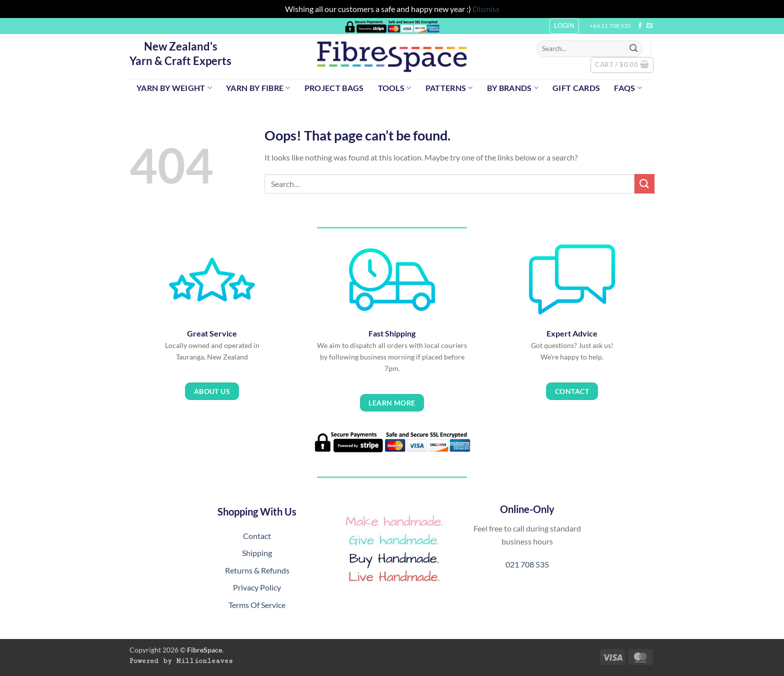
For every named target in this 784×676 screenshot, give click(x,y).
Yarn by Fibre (258, 88)
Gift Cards (576, 88)
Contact (257, 536)
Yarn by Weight (174, 88)
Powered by (181, 661)
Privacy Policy (257, 587)
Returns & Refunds (257, 570)
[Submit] (633, 48)
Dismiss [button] (486, 9)
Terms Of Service (257, 605)
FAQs (628, 88)
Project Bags (334, 88)
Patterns (449, 88)
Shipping (257, 553)
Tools (395, 88)
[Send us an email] (649, 26)
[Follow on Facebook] (640, 26)
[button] (622, 65)
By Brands (513, 88)
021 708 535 (527, 564)
